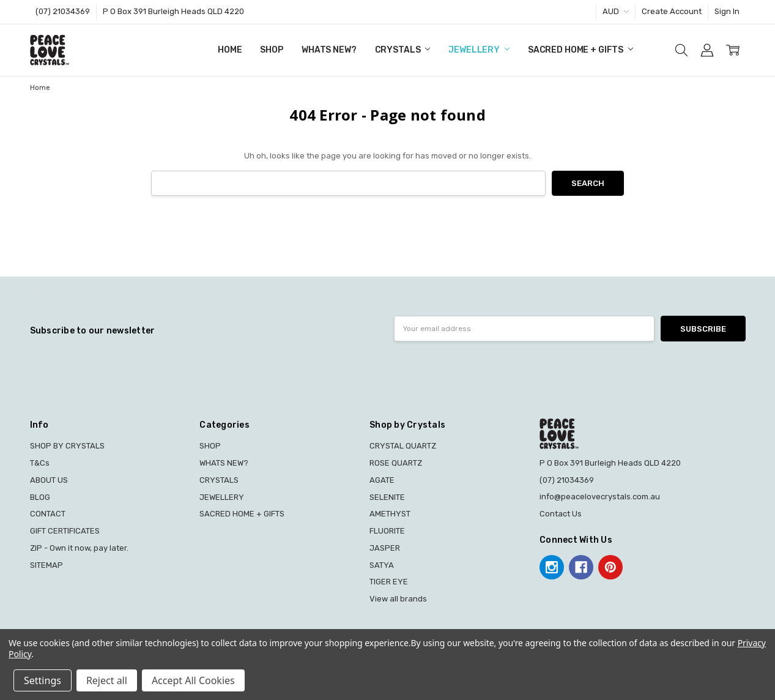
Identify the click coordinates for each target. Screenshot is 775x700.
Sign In (727, 11)
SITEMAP (46, 565)
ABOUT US (49, 480)
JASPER (385, 548)
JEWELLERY (479, 50)
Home (230, 50)
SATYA (382, 565)
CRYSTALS (403, 50)
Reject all (107, 680)
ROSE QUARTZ (396, 463)
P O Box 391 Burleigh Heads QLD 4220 (173, 11)
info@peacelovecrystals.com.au (600, 497)
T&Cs (40, 463)
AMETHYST (390, 514)
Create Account (672, 11)
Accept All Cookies (193, 680)
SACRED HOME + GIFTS (580, 50)
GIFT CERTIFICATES (65, 531)
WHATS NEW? (329, 50)
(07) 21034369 (63, 11)
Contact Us (561, 514)
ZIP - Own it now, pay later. (79, 548)
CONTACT (48, 514)
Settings (43, 680)
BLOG (40, 497)
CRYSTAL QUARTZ (403, 446)
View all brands (398, 599)
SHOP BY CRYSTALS (67, 446)
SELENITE (387, 497)
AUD (616, 11)
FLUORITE (387, 531)
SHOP (271, 50)
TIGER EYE (389, 582)
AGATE (382, 480)
